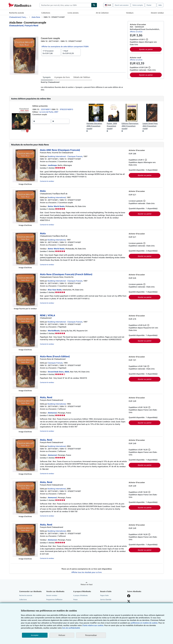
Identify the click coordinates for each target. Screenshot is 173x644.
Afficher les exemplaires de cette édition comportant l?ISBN (65, 46)
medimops (52, 165)
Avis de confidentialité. (71, 628)
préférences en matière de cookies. (144, 623)
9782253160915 (66, 109)
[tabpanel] (83, 86)
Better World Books (56, 206)
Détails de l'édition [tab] (82, 77)
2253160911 (46, 109)
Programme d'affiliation (54, 599)
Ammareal (52, 413)
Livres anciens (73, 13)
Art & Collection (102, 13)
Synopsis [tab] (47, 77)
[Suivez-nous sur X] (129, 602)
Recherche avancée (16, 13)
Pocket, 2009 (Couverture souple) (112, 126)
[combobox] (65, 5)
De (51, 52)
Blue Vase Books (55, 290)
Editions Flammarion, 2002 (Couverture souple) (130, 126)
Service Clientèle (106, 599)
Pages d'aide (104, 595)
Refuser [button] (62, 635)
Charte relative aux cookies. (93, 625)
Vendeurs (130, 13)
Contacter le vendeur (47, 181)
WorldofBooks (54, 331)
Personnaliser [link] (91, 635)
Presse (75, 599)
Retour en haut (87, 584)
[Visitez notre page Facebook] (129, 596)
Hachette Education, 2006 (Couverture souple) (94, 126)
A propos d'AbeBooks (80, 595)
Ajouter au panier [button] (146, 49)
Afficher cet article (136, 32)
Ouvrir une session (122, 5)
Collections (46, 13)
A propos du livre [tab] (62, 77)
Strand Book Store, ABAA (59, 372)
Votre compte (138, 5)
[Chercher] (94, 5)
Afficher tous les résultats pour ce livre (86, 572)
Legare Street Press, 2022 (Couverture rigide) (150, 126)
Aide (160, 5)
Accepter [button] (35, 635)
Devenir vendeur (157, 13)
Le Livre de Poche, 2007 (49, 112)
